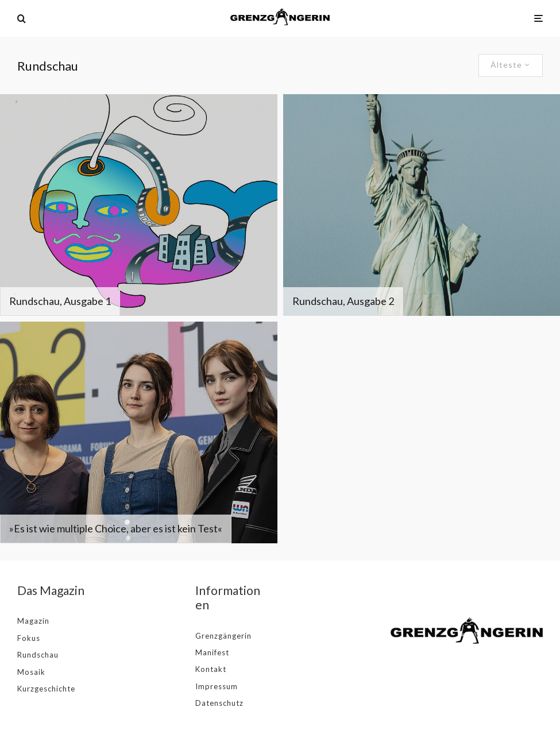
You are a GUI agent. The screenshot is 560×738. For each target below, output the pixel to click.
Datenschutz (219, 703)
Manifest (212, 652)
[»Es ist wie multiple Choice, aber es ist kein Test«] (139, 432)
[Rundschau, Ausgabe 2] (422, 205)
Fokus (29, 638)
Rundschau (38, 655)
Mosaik (31, 672)
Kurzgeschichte (46, 689)
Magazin (33, 621)
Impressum (217, 686)
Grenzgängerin (223, 636)
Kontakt (211, 669)
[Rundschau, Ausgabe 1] (139, 205)
